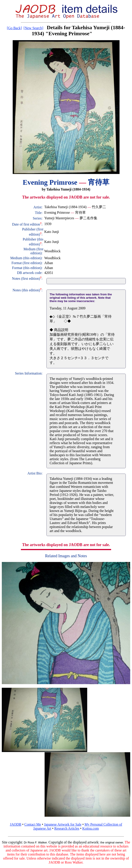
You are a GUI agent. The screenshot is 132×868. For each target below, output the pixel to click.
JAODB (16, 824)
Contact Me (33, 824)
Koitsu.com (90, 828)
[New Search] (33, 28)
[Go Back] (14, 28)
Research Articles (67, 828)
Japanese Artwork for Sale (63, 824)
